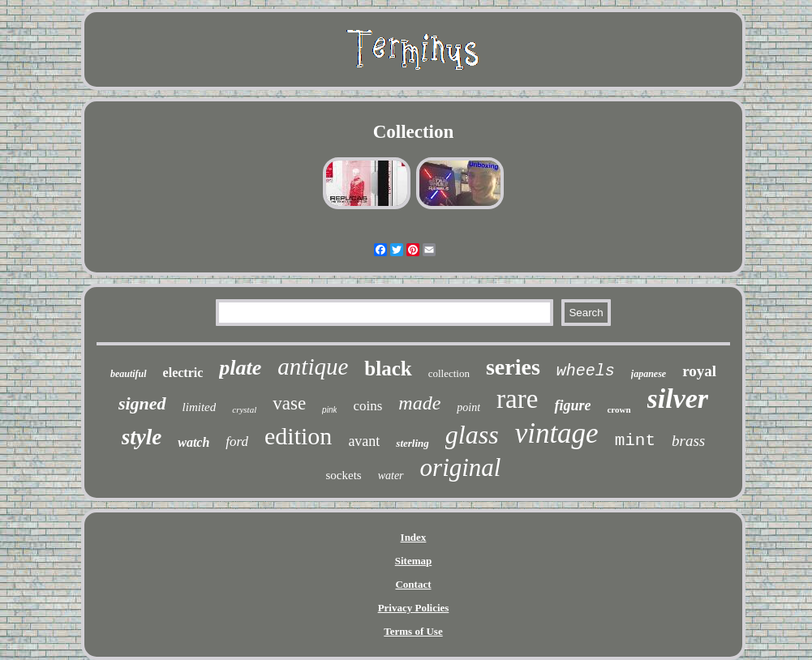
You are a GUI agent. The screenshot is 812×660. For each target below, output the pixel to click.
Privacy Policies (414, 608)
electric (183, 373)
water (391, 476)
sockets (344, 475)
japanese (649, 374)
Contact (413, 584)
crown (619, 409)
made (419, 403)
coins (367, 406)
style (142, 437)
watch (193, 442)
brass (688, 441)
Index (414, 537)
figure (572, 405)
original (461, 467)
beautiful (129, 374)
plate (240, 368)
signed (142, 403)
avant (364, 441)
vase (289, 403)
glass (472, 435)
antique (313, 366)
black (388, 369)
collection (449, 373)
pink (329, 410)
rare (517, 399)
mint (635, 441)
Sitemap (414, 561)
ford (237, 441)
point (468, 407)
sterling (412, 443)
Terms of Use (413, 631)
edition (298, 436)
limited (200, 407)
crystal (244, 409)
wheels (586, 371)
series (513, 367)
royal (699, 371)
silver (678, 399)
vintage (557, 433)
